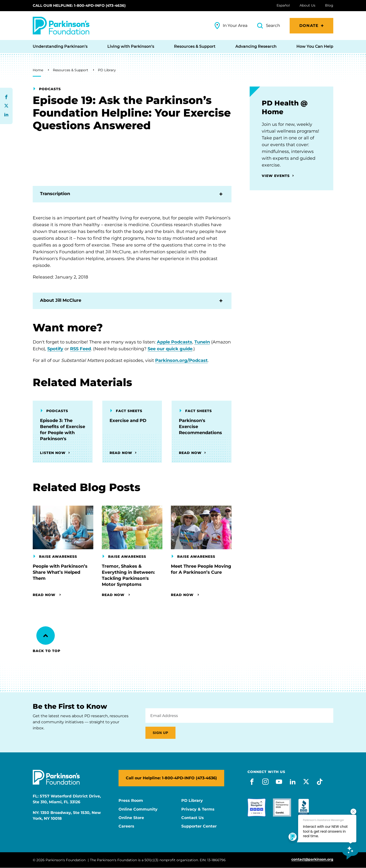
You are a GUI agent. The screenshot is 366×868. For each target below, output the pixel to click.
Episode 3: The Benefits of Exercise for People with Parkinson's (63, 430)
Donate (309, 26)
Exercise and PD (128, 421)
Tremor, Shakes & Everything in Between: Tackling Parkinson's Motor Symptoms (128, 575)
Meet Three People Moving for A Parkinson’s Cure (201, 569)
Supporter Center (199, 826)
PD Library (107, 70)
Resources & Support (71, 70)
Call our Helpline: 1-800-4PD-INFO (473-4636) (79, 5)
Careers (126, 826)
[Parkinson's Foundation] (61, 26)
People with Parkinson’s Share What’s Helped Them (60, 572)
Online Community (138, 809)
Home (38, 70)
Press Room (131, 801)
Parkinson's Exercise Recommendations (200, 427)
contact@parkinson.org (312, 859)
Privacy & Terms (198, 809)
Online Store (131, 818)
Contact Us (193, 818)
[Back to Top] (46, 636)
